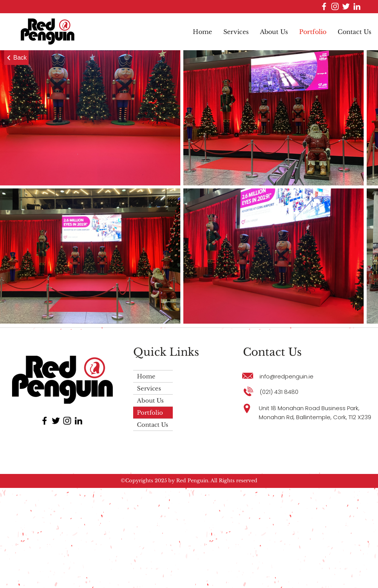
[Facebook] (324, 6)
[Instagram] (335, 6)
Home (146, 376)
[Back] (16, 58)
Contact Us (153, 425)
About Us (150, 400)
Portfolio (150, 413)
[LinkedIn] (357, 6)
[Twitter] (346, 6)
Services (149, 388)
